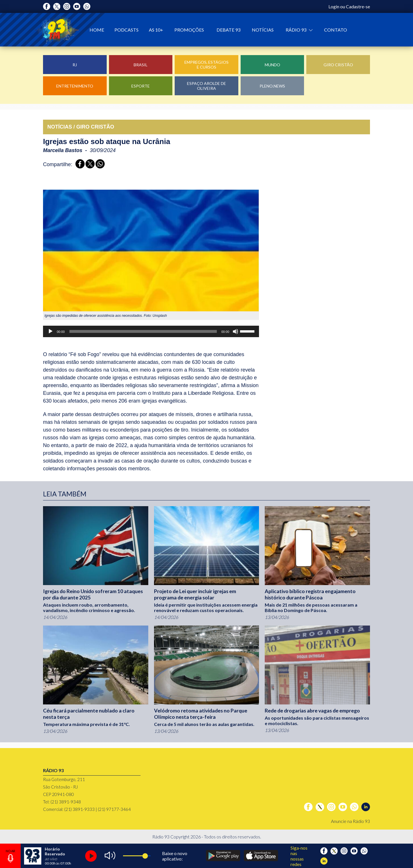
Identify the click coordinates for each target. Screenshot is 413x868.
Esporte (141, 86)
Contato (336, 30)
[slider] (143, 331)
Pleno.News (272, 86)
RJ (75, 65)
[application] (151, 331)
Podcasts (126, 30)
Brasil (141, 65)
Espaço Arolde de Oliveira (206, 86)
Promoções (189, 30)
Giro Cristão (338, 65)
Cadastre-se (358, 6)
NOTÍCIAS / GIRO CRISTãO (81, 127)
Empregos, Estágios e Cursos (206, 65)
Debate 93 (228, 30)
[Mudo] (235, 331)
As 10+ (156, 30)
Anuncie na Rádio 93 (350, 821)
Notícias (263, 30)
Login (334, 6)
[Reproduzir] (50, 331)
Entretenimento (75, 86)
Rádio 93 (296, 30)
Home (97, 30)
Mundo (272, 65)
